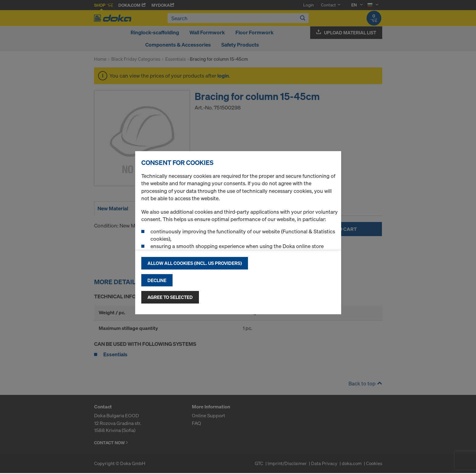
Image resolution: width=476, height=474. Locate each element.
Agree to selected (170, 297)
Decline (157, 280)
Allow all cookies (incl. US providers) (195, 263)
